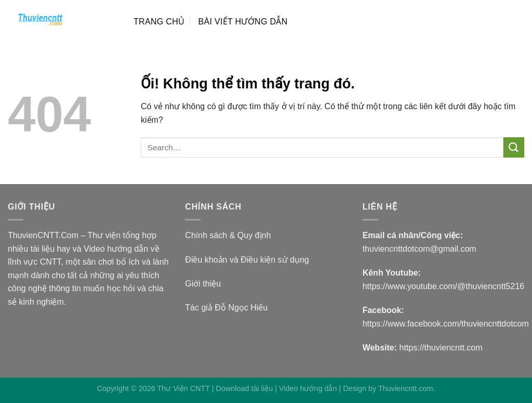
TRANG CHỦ (159, 22)
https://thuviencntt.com (441, 348)
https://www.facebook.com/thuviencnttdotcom (446, 324)
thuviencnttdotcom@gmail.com (420, 249)
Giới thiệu (203, 284)
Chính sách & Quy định (228, 235)
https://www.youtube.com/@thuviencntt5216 (444, 286)
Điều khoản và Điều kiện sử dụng (247, 260)
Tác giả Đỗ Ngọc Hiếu (226, 308)
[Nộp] (514, 147)
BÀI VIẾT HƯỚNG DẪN (243, 22)
